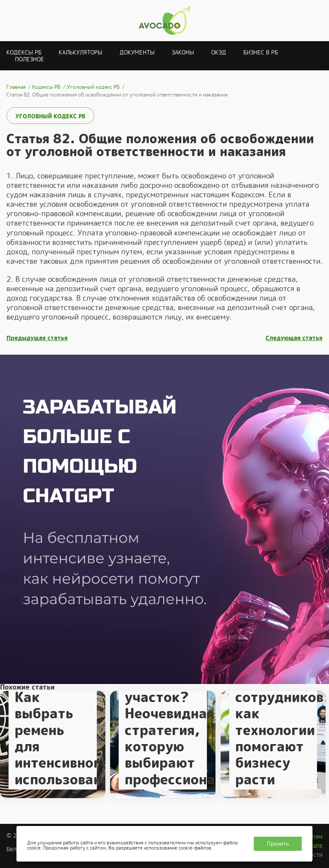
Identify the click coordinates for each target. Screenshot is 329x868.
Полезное (30, 59)
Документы (137, 53)
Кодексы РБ (24, 53)
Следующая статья (294, 338)
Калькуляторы (81, 53)
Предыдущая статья (37, 338)
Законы (183, 53)
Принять (278, 844)
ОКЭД (219, 53)
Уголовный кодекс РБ (50, 116)
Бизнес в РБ (261, 53)
